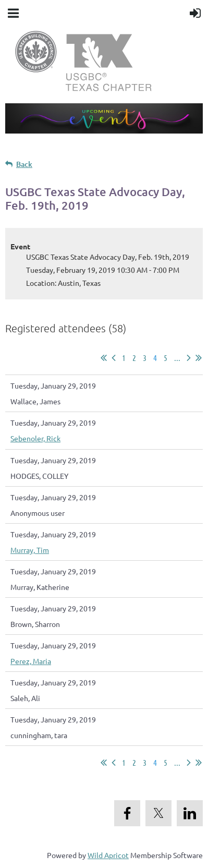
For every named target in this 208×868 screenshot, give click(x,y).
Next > (189, 358)
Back (24, 164)
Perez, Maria (31, 661)
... (177, 358)
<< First (104, 358)
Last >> (199, 358)
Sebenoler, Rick (35, 438)
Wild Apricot (108, 855)
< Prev (114, 358)
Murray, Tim (30, 550)
